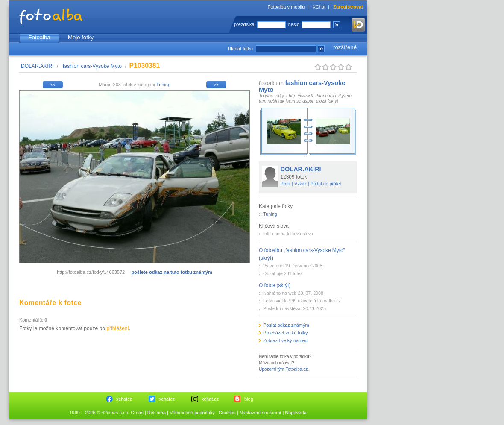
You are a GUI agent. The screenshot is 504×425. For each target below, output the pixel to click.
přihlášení (117, 328)
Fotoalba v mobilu (286, 7)
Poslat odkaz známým (286, 325)
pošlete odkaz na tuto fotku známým (171, 272)
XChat (319, 7)
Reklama (157, 413)
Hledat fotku (240, 49)
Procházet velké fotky (286, 333)
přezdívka (244, 24)
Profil (286, 184)
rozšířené (345, 47)
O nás (137, 413)
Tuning (163, 85)
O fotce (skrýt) (275, 285)
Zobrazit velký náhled (285, 340)
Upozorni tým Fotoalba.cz (283, 369)
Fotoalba (39, 37)
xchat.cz (210, 399)
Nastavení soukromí (261, 413)
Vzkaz (300, 184)
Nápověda (296, 413)
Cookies (227, 413)
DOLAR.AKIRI (37, 66)
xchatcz (124, 399)
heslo (294, 24)
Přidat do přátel (325, 184)
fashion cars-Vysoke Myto (92, 66)
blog (249, 399)
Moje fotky (81, 37)
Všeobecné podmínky (192, 413)
